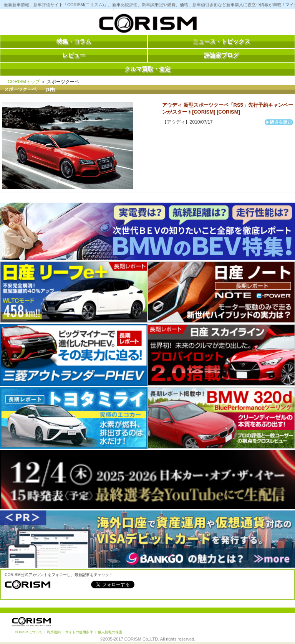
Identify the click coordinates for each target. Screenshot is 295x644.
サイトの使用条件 (79, 632)
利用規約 (54, 632)
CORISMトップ (24, 82)
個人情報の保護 (110, 632)
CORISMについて (28, 632)
